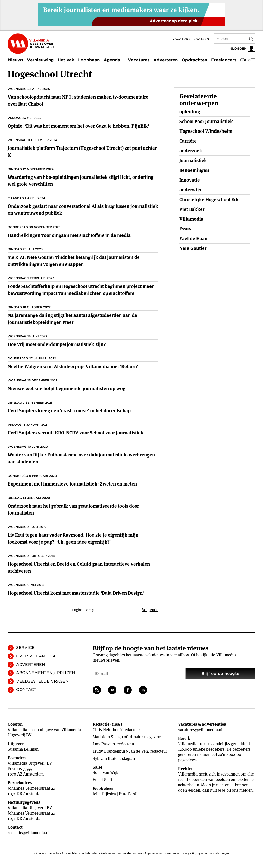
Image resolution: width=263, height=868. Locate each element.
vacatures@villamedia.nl (200, 730)
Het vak (66, 60)
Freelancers (224, 60)
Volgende (150, 610)
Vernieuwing (40, 60)
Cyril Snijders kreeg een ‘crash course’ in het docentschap (69, 411)
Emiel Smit (102, 780)
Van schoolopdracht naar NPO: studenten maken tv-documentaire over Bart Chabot (78, 100)
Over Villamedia (36, 656)
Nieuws (15, 60)
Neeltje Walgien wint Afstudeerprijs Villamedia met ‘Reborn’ (73, 366)
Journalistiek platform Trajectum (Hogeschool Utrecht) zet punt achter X (82, 152)
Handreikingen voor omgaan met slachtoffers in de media (69, 235)
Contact (26, 690)
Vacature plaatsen (191, 39)
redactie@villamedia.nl (29, 833)
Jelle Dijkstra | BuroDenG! (116, 794)
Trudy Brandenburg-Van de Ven (120, 751)
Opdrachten (194, 60)
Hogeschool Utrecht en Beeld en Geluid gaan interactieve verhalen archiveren (79, 567)
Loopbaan (89, 60)
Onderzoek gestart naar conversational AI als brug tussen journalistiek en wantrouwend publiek (83, 210)
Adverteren (166, 60)
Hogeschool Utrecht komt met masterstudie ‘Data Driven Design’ (76, 593)
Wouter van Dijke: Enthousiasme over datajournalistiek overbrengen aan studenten (81, 458)
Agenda (112, 60)
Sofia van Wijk (106, 773)
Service (25, 648)
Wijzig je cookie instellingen (210, 853)
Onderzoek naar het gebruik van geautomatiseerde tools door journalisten (73, 509)
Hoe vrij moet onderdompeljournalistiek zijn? (57, 344)
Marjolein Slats (106, 737)
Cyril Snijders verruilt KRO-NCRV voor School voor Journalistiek (76, 433)
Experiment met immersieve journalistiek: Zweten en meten (72, 484)
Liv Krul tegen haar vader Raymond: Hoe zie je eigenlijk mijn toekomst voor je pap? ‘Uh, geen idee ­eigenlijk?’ (73, 538)
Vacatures (139, 60)
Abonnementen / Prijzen (46, 673)
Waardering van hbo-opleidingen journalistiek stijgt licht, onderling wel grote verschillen (81, 181)
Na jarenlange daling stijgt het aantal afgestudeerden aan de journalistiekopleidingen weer (72, 319)
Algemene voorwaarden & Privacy (167, 853)
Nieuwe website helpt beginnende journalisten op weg (67, 389)
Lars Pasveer (104, 744)
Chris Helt (102, 730)
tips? (116, 724)
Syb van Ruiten (106, 758)
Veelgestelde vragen (42, 681)
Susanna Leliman (23, 749)
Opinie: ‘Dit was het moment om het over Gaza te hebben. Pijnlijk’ (78, 126)
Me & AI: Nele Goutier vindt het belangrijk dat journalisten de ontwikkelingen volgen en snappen (74, 261)
